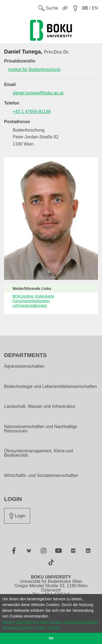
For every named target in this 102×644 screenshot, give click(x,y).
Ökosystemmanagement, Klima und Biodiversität (38, 453)
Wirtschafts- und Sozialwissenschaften (41, 476)
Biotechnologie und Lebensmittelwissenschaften (50, 387)
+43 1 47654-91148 (32, 112)
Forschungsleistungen (31, 301)
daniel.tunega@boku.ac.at (38, 93)
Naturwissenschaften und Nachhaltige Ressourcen (41, 429)
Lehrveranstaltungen (30, 305)
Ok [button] (51, 638)
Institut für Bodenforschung (34, 69)
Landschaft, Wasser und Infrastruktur (40, 406)
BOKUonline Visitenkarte (33, 296)
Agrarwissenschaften (24, 366)
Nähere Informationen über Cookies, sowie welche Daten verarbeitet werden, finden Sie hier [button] (50, 625)
